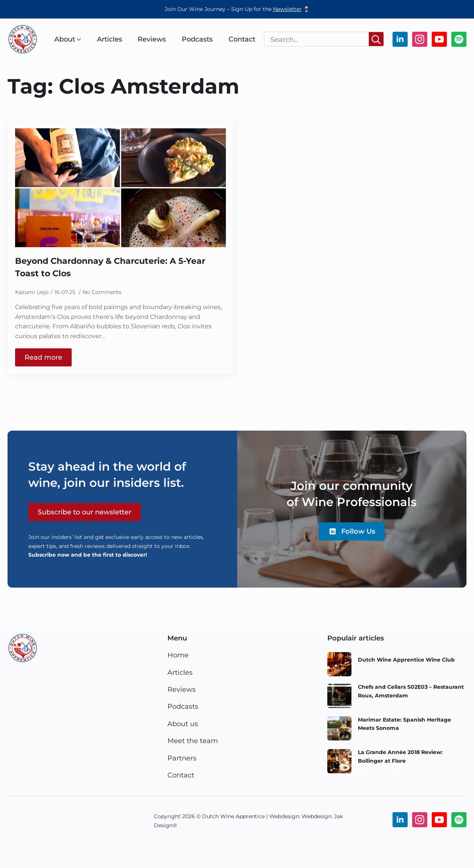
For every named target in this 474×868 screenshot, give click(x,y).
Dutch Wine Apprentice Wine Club (406, 660)
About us (183, 724)
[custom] (459, 39)
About (65, 39)
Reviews (152, 39)
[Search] (376, 39)
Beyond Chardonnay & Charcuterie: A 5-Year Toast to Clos (110, 267)
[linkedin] (400, 39)
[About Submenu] (78, 39)
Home (178, 655)
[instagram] (420, 39)
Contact (242, 39)
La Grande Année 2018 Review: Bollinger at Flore (400, 756)
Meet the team (193, 741)
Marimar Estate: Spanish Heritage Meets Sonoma (404, 724)
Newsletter (287, 9)
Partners (182, 758)
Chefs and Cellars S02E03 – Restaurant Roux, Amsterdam (411, 691)
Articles (110, 39)
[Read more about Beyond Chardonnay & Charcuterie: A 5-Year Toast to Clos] (43, 357)
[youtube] (439, 39)
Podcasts (197, 39)
